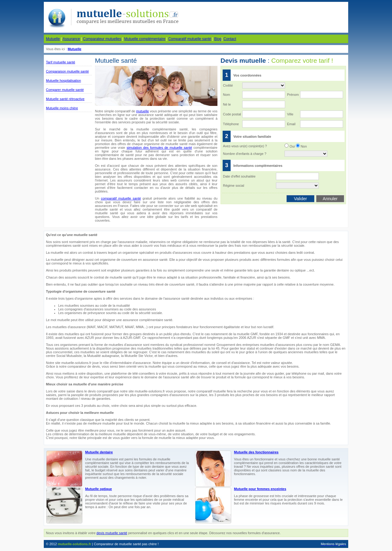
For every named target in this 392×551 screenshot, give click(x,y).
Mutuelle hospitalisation (63, 81)
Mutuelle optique (98, 489)
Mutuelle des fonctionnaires (256, 452)
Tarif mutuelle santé (60, 62)
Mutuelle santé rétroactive (65, 99)
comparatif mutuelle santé (121, 198)
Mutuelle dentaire (99, 452)
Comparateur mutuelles (102, 39)
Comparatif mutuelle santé (190, 39)
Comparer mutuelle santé (65, 90)
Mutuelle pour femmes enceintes (260, 489)
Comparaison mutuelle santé (67, 71)
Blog (218, 39)
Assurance (71, 39)
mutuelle (143, 111)
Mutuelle (53, 39)
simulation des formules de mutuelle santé (159, 148)
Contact (230, 39)
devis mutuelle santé (112, 533)
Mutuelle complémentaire (145, 39)
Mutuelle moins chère (62, 108)
